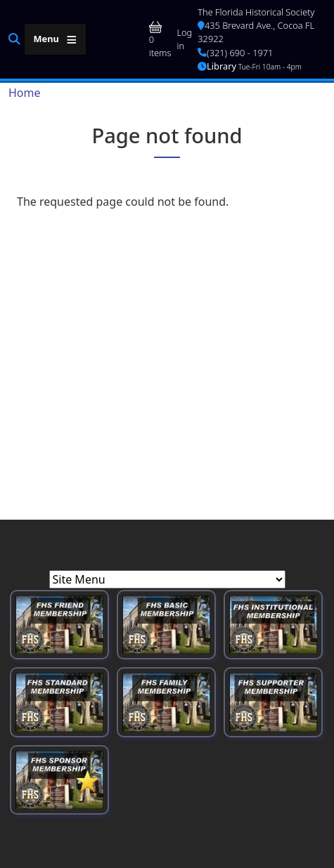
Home (25, 93)
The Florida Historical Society (256, 12)
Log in (184, 39)
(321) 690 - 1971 (235, 53)
